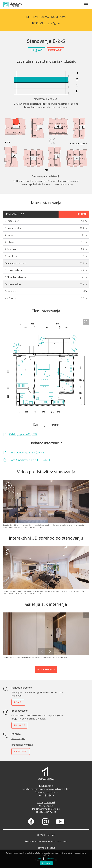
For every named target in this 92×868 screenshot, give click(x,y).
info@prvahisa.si (46, 802)
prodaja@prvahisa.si (22, 745)
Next (50, 651)
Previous (42, 651)
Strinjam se (46, 863)
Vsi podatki (21, 752)
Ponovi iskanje (46, 669)
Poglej (18, 702)
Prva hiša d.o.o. (46, 786)
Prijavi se (19, 725)
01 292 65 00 (18, 739)
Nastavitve (49, 859)
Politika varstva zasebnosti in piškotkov (46, 841)
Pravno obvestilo (46, 848)
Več (40, 859)
